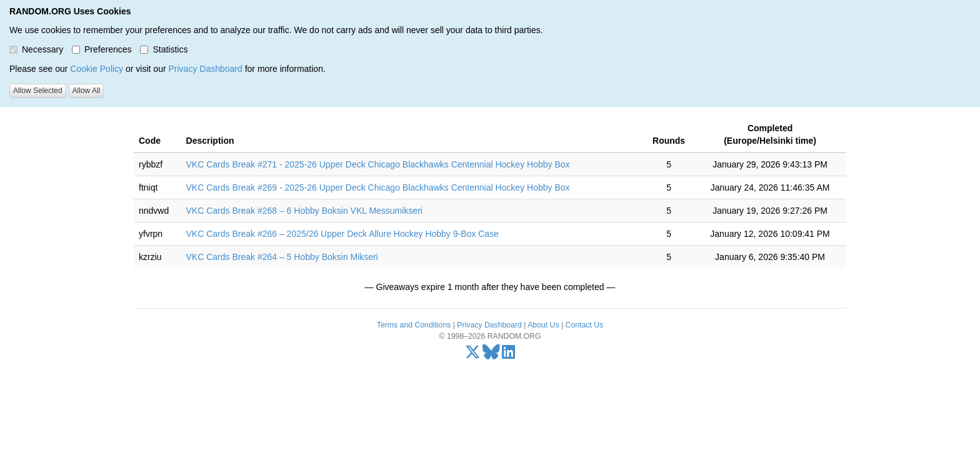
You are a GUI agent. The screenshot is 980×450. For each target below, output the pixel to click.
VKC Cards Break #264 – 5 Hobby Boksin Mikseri (282, 257)
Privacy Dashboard (205, 69)
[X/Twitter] (473, 355)
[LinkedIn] (508, 355)
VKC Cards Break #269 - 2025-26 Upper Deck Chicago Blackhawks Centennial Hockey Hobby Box (378, 187)
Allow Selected (38, 91)
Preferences (102, 49)
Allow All (87, 91)
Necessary (36, 49)
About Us (543, 325)
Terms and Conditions (414, 325)
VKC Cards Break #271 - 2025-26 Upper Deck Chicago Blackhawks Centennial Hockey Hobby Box (378, 164)
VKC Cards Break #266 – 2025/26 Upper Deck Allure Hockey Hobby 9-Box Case (342, 234)
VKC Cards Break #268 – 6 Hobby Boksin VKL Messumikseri (304, 211)
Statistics (164, 49)
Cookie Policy (97, 69)
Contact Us (585, 325)
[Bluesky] (491, 355)
